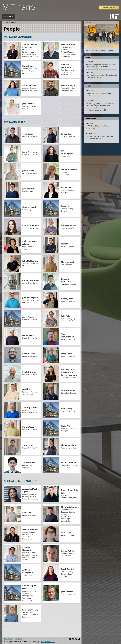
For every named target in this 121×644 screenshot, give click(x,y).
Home (6, 22)
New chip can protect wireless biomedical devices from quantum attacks (101, 66)
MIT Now (18, 639)
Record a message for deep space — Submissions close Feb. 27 (99, 137)
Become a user (109, 8)
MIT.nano (19, 7)
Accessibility (9, 639)
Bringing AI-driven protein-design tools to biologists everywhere (101, 76)
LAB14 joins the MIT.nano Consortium (100, 50)
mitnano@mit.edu (48, 642)
